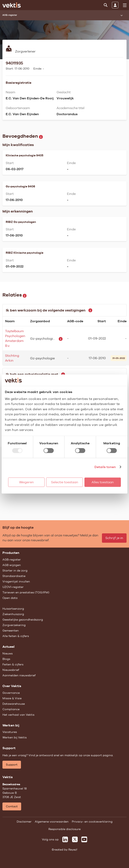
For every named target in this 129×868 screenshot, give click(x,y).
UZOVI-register (13, 587)
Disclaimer (24, 822)
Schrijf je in (114, 538)
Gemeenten (11, 631)
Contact (12, 806)
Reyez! (73, 850)
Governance (11, 693)
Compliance (11, 709)
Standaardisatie (14, 576)
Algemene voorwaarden (52, 822)
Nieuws (8, 653)
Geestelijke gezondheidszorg (23, 620)
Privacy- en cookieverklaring (92, 822)
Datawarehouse (14, 704)
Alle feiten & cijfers (16, 636)
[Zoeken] (106, 5)
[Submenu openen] (121, 15)
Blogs (6, 659)
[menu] (125, 5)
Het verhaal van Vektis (18, 715)
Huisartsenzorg (13, 609)
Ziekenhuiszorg (13, 614)
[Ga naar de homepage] (12, 5)
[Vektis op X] (75, 839)
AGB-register (12, 560)
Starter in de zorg (15, 570)
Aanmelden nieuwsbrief (19, 675)
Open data (10, 598)
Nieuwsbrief (11, 670)
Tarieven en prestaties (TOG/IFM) (26, 592)
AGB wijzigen (12, 565)
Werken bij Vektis (15, 737)
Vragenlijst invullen (16, 581)
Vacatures (10, 732)
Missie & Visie (12, 698)
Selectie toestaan (65, 482)
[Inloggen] (115, 5)
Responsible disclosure (64, 829)
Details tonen (105, 467)
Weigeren (26, 482)
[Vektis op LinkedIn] (65, 839)
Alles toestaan (103, 482)
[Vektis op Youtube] (84, 839)
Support (12, 765)
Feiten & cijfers (13, 664)
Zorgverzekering (14, 625)
